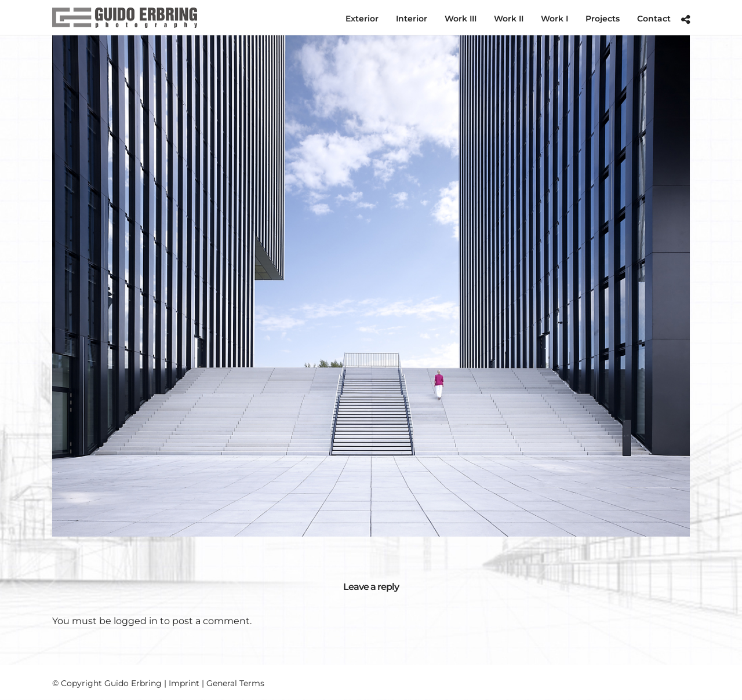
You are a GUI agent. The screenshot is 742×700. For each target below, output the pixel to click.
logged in (136, 621)
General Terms (235, 683)
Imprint (184, 683)
